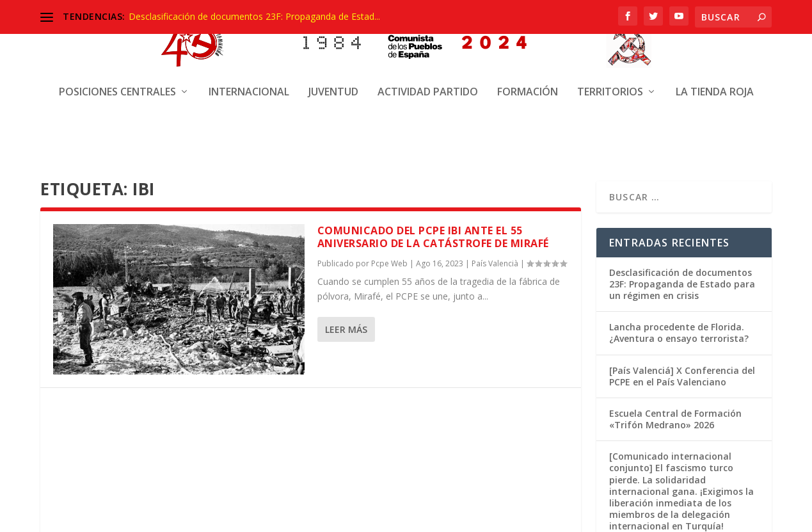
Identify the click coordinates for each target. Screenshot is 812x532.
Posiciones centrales (117, 82)
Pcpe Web (389, 262)
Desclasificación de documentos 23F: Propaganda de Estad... (254, 16)
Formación (528, 82)
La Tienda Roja (715, 82)
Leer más (346, 328)
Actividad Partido (428, 82)
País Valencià (495, 262)
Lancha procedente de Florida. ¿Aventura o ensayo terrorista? (679, 331)
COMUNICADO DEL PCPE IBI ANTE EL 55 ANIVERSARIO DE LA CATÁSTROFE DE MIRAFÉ (433, 236)
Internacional (249, 82)
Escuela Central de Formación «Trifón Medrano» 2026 (675, 418)
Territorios (610, 82)
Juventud (333, 82)
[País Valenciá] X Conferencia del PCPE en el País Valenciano (682, 375)
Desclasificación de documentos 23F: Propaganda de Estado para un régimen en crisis (682, 283)
